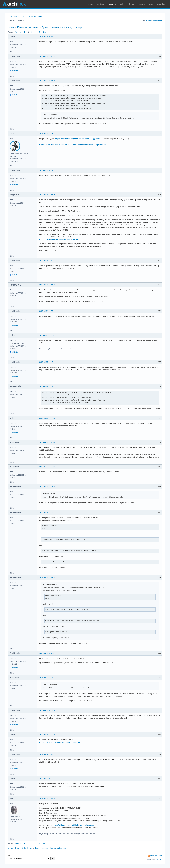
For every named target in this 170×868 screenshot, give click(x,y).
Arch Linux (15, 4)
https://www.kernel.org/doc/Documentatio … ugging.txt (78, 139)
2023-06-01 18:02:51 (47, 677)
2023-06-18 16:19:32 (47, 754)
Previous (18, 32)
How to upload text (46, 145)
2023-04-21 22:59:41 (47, 311)
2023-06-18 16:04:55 (47, 735)
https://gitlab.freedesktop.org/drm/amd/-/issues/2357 (61, 239)
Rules (17, 16)
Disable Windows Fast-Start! (82, 145)
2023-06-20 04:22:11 (47, 779)
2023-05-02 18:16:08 (47, 442)
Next (44, 32)
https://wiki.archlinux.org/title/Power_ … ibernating (74, 825)
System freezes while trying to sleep (62, 27)
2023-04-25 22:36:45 (47, 335)
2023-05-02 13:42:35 (47, 418)
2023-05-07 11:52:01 (47, 467)
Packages (101, 4)
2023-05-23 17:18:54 (47, 577)
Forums (113, 4)
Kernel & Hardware (28, 27)
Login (41, 16)
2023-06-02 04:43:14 (47, 710)
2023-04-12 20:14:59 (47, 56)
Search (24, 16)
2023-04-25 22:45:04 (47, 362)
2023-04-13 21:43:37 (47, 134)
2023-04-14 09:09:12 (47, 170)
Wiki (122, 4)
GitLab (131, 4)
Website (15, 71)
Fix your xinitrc (100, 145)
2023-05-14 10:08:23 (47, 513)
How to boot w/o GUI (63, 145)
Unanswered (157, 20)
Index (10, 16)
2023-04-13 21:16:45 (47, 81)
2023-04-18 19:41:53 (47, 285)
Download (162, 4)
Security (142, 4)
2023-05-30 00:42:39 (47, 653)
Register (33, 16)
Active (148, 20)
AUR (151, 4)
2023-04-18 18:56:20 (47, 195)
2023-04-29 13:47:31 (47, 386)
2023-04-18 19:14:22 (47, 261)
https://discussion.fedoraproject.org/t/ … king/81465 (61, 742)
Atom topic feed (156, 856)
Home (90, 4)
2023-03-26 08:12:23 (47, 37)
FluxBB (159, 859)
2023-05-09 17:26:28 (47, 487)
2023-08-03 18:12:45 (47, 799)
